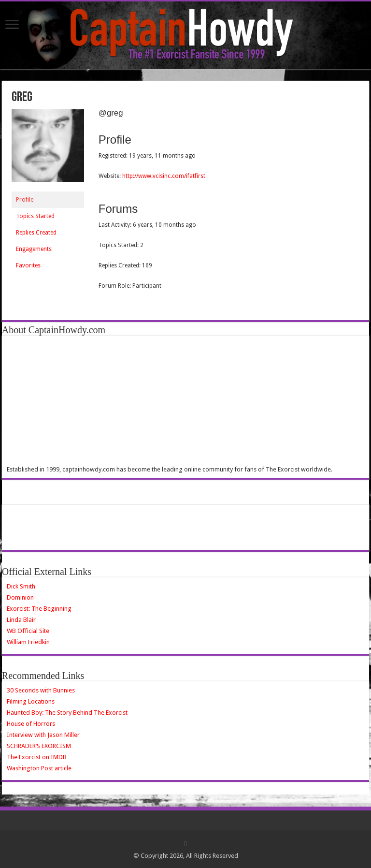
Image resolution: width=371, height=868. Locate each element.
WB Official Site (28, 631)
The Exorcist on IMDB (37, 757)
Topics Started (35, 216)
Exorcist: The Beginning (39, 609)
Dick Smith (21, 586)
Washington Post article (39, 768)
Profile (25, 200)
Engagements (34, 249)
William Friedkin (28, 642)
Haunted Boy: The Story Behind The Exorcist (67, 713)
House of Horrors (31, 724)
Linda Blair (21, 620)
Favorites (28, 265)
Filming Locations (31, 701)
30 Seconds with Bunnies (41, 690)
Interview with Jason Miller (43, 735)
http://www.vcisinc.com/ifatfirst (164, 176)
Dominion (20, 597)
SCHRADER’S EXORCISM (39, 746)
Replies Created (36, 233)
